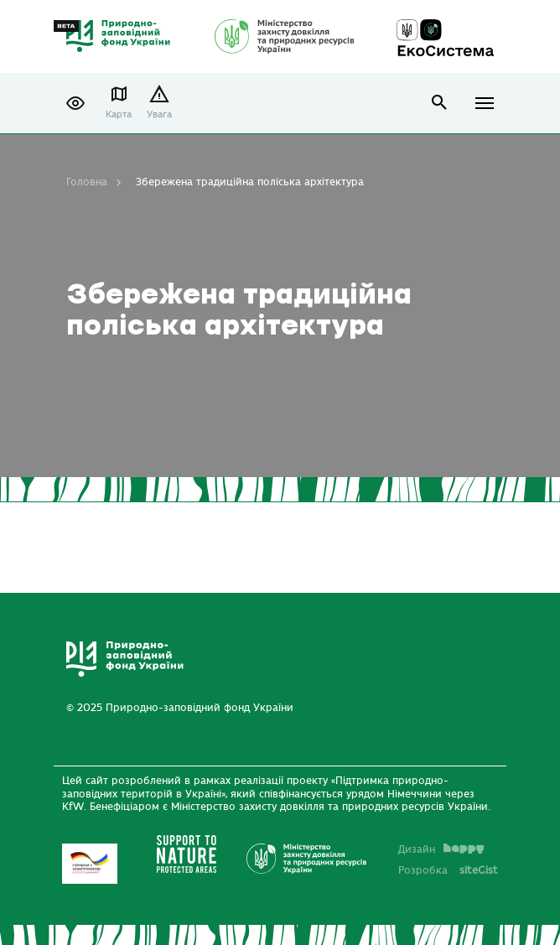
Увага (159, 114)
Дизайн (441, 849)
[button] (75, 103)
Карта (119, 114)
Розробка (448, 870)
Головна (87, 182)
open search (440, 103)
